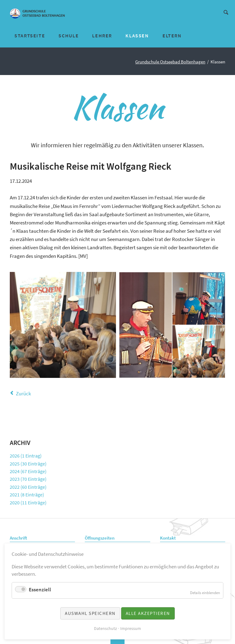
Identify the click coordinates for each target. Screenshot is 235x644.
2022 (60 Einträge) (28, 487)
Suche (226, 12)
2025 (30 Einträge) (28, 464)
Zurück (23, 394)
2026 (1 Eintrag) (26, 456)
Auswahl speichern (90, 613)
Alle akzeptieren (148, 613)
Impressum (131, 628)
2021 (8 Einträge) (27, 495)
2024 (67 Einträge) (28, 471)
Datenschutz (105, 628)
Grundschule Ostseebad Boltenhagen (170, 62)
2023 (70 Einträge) (28, 479)
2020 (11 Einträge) (28, 503)
